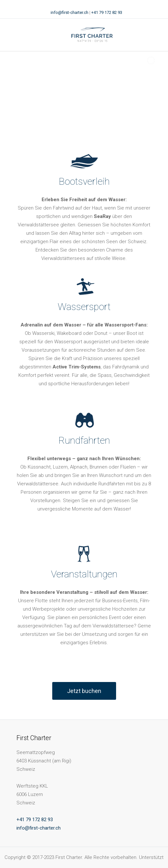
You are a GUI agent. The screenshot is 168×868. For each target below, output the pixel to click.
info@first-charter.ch (69, 12)
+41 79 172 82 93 (107, 12)
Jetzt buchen (84, 691)
